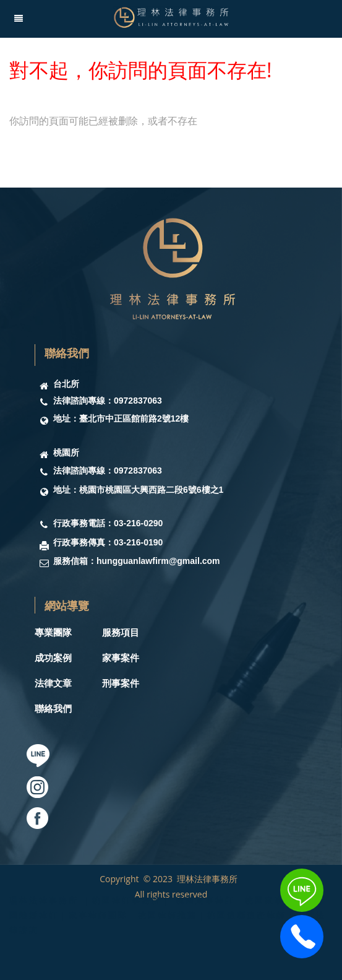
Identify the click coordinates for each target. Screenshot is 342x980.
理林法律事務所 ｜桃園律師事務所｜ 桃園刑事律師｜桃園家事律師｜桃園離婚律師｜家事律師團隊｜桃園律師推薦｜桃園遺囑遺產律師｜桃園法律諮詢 (168, 915)
